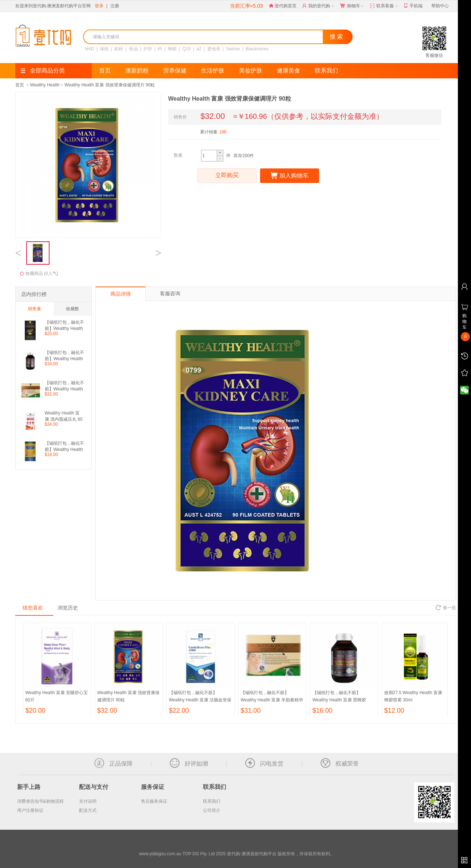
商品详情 (121, 294)
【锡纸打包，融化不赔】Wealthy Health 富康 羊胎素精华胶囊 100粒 (64, 386)
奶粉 (118, 49)
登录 (99, 6)
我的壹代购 (319, 6)
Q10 (187, 49)
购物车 (353, 6)
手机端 (413, 6)
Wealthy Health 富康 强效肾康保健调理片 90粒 (110, 85)
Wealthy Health (45, 85)
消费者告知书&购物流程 (40, 801)
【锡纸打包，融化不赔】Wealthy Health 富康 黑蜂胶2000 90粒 (64, 356)
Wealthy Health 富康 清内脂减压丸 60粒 (64, 416)
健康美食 (289, 71)
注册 (115, 6)
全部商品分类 (43, 71)
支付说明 (88, 801)
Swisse (233, 49)
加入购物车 (289, 176)
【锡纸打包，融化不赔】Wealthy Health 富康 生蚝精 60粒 (64, 325)
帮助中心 (440, 6)
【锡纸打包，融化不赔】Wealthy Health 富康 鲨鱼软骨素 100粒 (64, 446)
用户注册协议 (30, 810)
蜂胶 (172, 49)
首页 (105, 71)
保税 (104, 49)
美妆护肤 (251, 71)
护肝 (148, 49)
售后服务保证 (154, 801)
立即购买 (227, 176)
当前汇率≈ (246, 6)
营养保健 (175, 71)
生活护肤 (213, 71)
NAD (89, 49)
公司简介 (212, 810)
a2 (199, 49)
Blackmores (257, 49)
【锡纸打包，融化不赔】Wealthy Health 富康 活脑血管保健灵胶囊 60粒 (200, 700)
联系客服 (384, 6)
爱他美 (213, 49)
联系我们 (326, 71)
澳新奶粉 (137, 71)
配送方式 (88, 810)
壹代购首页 (283, 6)
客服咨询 (170, 293)
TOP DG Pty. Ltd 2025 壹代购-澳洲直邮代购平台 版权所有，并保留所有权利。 (258, 854)
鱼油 (133, 49)
